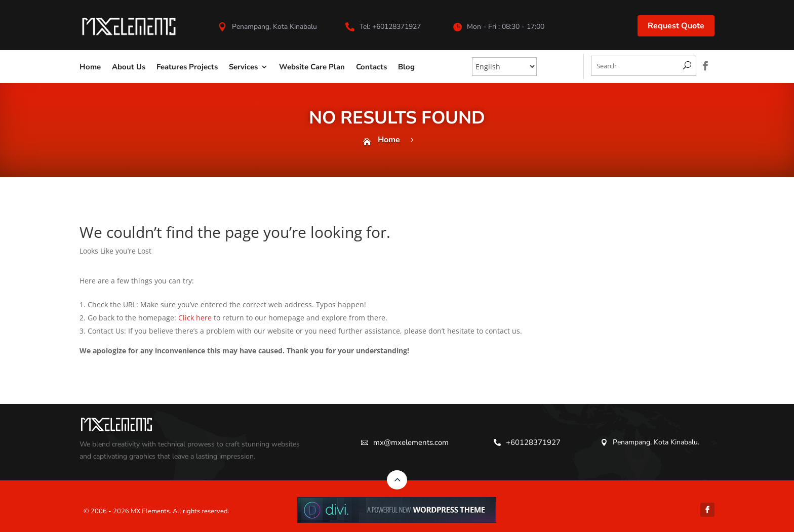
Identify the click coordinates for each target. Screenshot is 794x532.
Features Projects (187, 67)
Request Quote (676, 26)
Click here (195, 318)
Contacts (371, 67)
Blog (406, 67)
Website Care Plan (312, 67)
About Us (129, 67)
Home (90, 67)
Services (243, 67)
